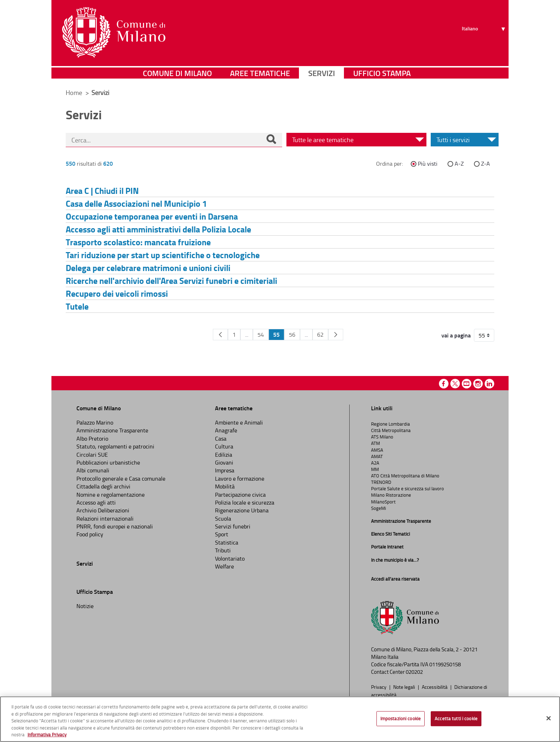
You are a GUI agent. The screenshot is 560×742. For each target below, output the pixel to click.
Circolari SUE (92, 455)
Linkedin (489, 384)
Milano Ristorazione (391, 495)
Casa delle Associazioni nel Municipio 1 (136, 203)
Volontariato (230, 558)
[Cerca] (271, 140)
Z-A (486, 164)
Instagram (478, 384)
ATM (376, 443)
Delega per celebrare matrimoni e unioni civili (148, 268)
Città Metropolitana (391, 430)
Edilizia (224, 455)
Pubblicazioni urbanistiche (108, 462)
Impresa (225, 470)
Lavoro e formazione (240, 478)
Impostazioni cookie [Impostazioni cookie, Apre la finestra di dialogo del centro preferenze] (401, 718)
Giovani (224, 462)
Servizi (322, 73)
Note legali (405, 687)
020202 (414, 672)
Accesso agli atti (96, 502)
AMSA (377, 450)
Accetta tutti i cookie (456, 718)
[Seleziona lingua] (484, 32)
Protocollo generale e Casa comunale (121, 478)
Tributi (223, 550)
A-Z (459, 164)
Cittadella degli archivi (103, 486)
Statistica (227, 542)
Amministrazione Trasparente (112, 430)
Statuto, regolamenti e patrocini (115, 446)
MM (375, 469)
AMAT (377, 456)
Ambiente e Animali (239, 422)
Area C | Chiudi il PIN (102, 190)
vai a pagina (456, 335)
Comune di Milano (177, 73)
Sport (222, 534)
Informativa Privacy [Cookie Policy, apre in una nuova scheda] (47, 735)
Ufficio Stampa (382, 73)
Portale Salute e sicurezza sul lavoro (407, 488)
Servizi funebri (233, 526)
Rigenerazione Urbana (242, 510)
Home (74, 92)
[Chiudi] (549, 718)
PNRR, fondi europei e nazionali (115, 526)
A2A (375, 463)
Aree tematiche (260, 73)
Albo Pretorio (92, 438)
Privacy (379, 687)
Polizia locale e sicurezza (245, 502)
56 (292, 335)
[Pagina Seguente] (336, 335)
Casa (221, 438)
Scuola (223, 518)
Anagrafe (226, 430)
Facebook (444, 384)
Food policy (90, 534)
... (247, 335)
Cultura (224, 446)
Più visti (428, 164)
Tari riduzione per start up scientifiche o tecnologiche (163, 255)
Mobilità (225, 486)
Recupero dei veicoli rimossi (117, 293)
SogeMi (379, 508)
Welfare (224, 566)
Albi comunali (93, 470)
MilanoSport (383, 502)
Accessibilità (435, 687)
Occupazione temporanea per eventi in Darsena (152, 216)
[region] (280, 719)
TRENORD (381, 482)
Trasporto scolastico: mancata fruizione (138, 242)
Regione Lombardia (391, 424)
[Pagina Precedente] (220, 335)
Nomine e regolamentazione (111, 495)
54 (261, 335)
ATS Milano (382, 437)
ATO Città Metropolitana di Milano (405, 476)
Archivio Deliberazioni (103, 510)
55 (276, 334)
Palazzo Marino (95, 422)
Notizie (85, 606)
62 (320, 335)
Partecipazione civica (240, 495)
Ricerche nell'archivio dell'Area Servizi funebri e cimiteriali (171, 280)
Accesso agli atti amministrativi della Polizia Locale (158, 229)
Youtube (467, 384)
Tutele (77, 306)
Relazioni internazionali (105, 518)
